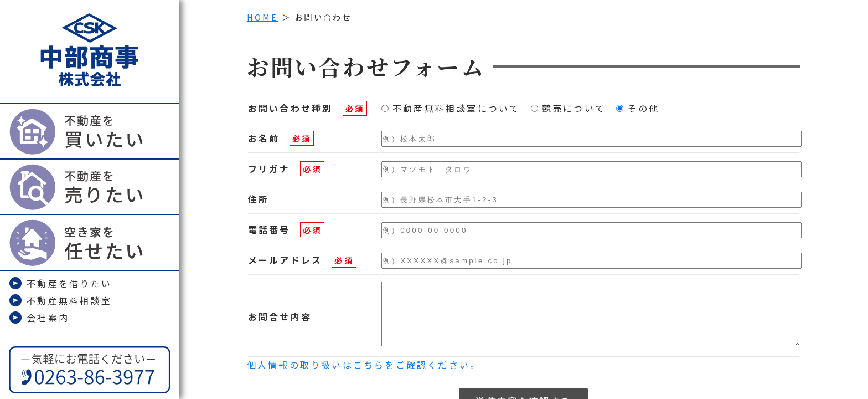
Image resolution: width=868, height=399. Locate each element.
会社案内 (39, 318)
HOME (263, 17)
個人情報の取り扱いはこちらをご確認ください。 (364, 376)
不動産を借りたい (60, 283)
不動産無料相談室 (60, 300)
